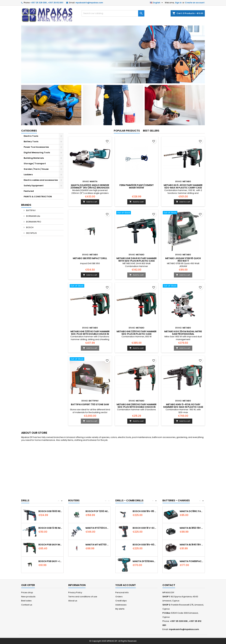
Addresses (121, 605)
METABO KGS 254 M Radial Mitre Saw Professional (183, 333)
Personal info (122, 592)
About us (73, 601)
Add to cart (90, 202)
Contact (169, 585)
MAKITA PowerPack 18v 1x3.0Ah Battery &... (192, 561)
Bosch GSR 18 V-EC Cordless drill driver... (144, 528)
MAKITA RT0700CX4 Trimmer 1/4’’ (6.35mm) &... (97, 528)
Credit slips (121, 601)
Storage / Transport (35, 164)
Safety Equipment (34, 186)
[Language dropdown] (157, 3)
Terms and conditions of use (83, 597)
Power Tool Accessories (36, 147)
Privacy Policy (75, 592)
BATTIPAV (31, 210)
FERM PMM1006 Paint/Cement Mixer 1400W (137, 186)
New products (28, 597)
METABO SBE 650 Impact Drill (90, 258)
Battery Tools (31, 141)
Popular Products (127, 131)
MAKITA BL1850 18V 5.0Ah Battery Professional (192, 528)
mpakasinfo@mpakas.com (89, 3)
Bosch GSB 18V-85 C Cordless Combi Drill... (144, 511)
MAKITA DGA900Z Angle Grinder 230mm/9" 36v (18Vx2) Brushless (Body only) (90, 188)
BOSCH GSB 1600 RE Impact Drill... (50, 511)
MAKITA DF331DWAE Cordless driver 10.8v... (144, 561)
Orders (119, 597)
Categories (29, 131)
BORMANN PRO (33, 222)
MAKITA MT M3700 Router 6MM (97, 545)
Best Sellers (151, 131)
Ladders (28, 175)
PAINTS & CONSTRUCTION (38, 197)
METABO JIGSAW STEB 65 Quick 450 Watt (183, 260)
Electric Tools (31, 136)
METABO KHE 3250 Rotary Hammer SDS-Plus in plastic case (137, 333)
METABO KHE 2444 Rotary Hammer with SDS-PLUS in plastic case (137, 260)
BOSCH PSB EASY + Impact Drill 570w (50, 561)
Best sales (26, 601)
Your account (126, 585)
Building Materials (34, 158)
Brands (26, 205)
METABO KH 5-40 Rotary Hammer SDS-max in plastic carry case (183, 186)
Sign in (178, 3)
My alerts (120, 609)
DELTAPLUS (31, 233)
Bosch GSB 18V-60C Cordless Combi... (144, 545)
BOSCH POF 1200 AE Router (97, 511)
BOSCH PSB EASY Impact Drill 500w (50, 545)
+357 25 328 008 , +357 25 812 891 (47, 3)
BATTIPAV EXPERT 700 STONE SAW (90, 404)
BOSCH (30, 227)
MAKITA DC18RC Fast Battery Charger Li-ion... (192, 511)
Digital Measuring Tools (37, 153)
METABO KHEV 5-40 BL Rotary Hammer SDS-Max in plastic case (183, 406)
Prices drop (27, 592)
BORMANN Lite (33, 216)
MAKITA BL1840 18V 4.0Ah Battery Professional (192, 545)
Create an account (195, 3)
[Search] (113, 13)
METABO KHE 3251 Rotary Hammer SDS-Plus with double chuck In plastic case (90, 334)
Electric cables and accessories (41, 180)
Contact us (27, 605)
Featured (29, 191)
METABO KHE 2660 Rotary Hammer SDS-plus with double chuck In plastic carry (137, 407)
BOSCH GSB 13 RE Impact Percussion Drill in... (50, 528)
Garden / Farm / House (36, 169)
